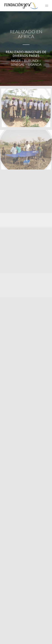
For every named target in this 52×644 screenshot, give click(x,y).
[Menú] (47, 6)
